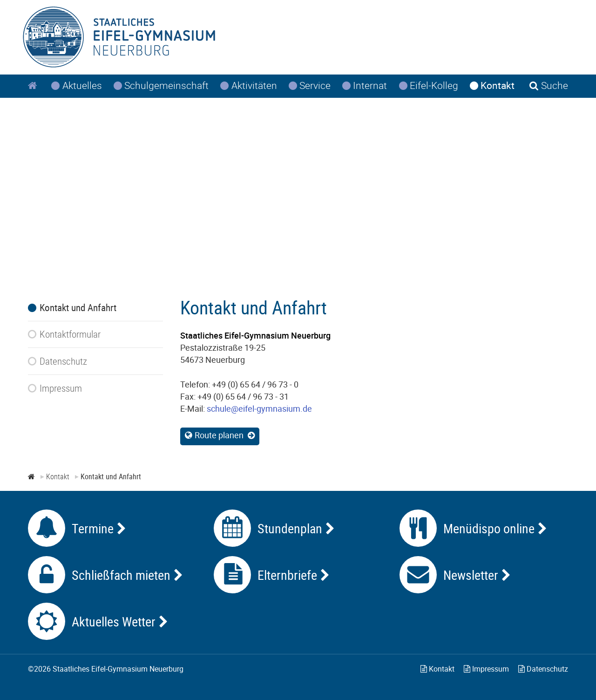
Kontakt (437, 669)
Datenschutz (543, 669)
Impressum (486, 669)
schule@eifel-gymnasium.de (259, 408)
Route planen (219, 435)
